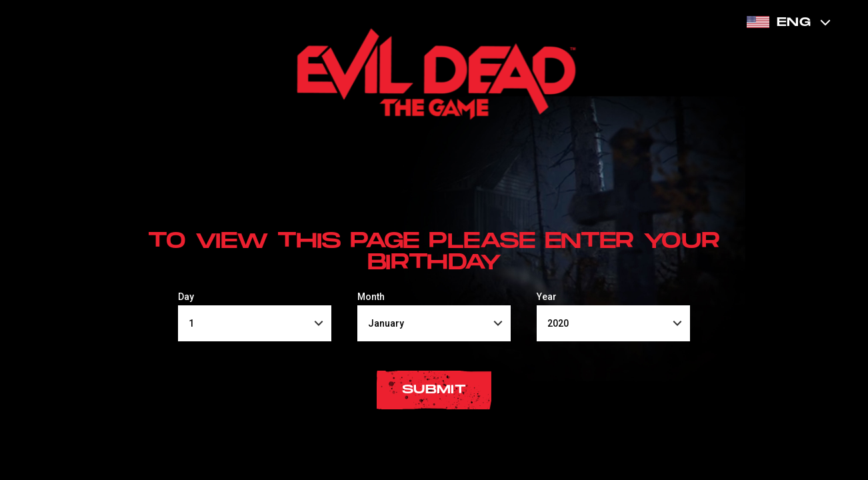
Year (547, 297)
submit (434, 390)
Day (186, 297)
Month (371, 297)
